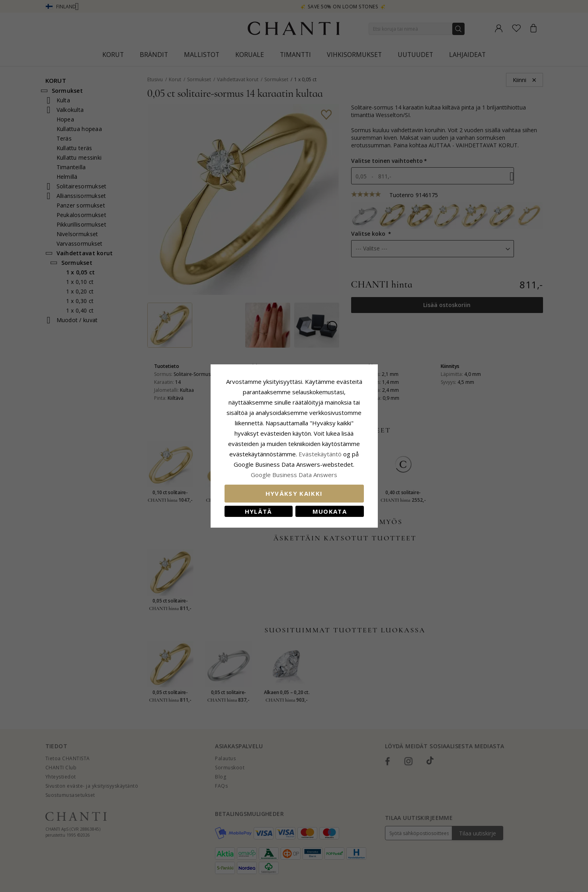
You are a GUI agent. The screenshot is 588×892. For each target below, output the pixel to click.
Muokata (330, 511)
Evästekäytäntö (320, 454)
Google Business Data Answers (294, 475)
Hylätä (259, 511)
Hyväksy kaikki (294, 493)
